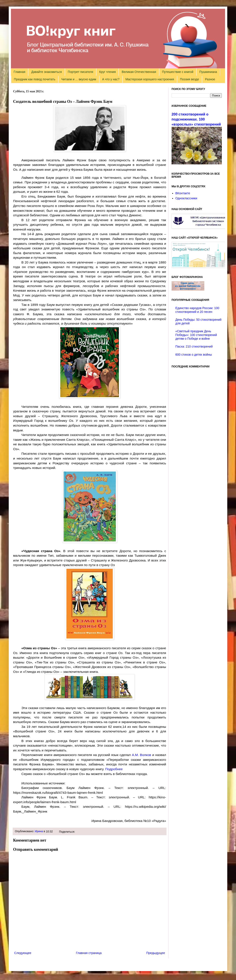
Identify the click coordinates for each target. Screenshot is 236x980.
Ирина (39, 831)
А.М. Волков (142, 755)
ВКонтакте (183, 193)
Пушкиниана (208, 72)
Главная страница (89, 953)
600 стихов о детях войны (194, 355)
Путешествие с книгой (178, 72)
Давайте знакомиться (47, 72)
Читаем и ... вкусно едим (79, 79)
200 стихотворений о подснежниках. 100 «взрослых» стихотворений (196, 119)
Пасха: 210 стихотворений (194, 346)
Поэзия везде (189, 79)
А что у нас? (111, 79)
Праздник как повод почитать (35, 79)
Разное (210, 79)
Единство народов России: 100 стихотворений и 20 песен (197, 310)
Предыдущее (156, 953)
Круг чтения (108, 72)
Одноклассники (186, 198)
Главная (20, 72)
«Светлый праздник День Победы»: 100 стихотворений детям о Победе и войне (196, 335)
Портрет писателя (80, 72)
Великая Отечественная (139, 72)
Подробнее (114, 769)
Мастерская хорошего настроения (150, 79)
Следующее (23, 953)
